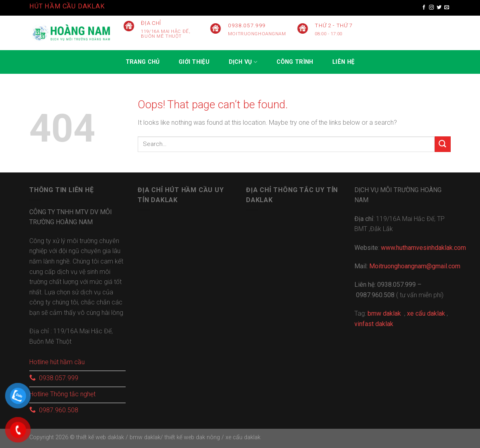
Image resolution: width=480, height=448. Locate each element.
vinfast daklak (374, 324)
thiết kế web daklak (100, 437)
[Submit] (443, 144)
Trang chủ (143, 62)
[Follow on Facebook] (424, 8)
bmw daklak (145, 437)
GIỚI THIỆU (194, 62)
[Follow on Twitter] (439, 8)
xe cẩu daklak (243, 437)
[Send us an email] (447, 8)
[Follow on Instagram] (431, 8)
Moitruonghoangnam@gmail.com (415, 266)
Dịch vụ (243, 62)
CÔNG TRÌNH (295, 62)
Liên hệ (343, 62)
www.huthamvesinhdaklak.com (423, 248)
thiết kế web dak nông (193, 437)
